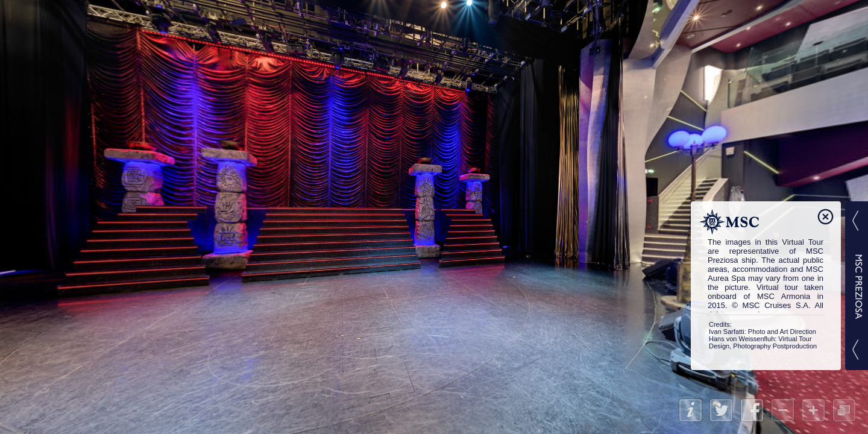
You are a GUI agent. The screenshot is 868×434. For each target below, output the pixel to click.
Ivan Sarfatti (727, 332)
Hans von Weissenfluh (742, 339)
